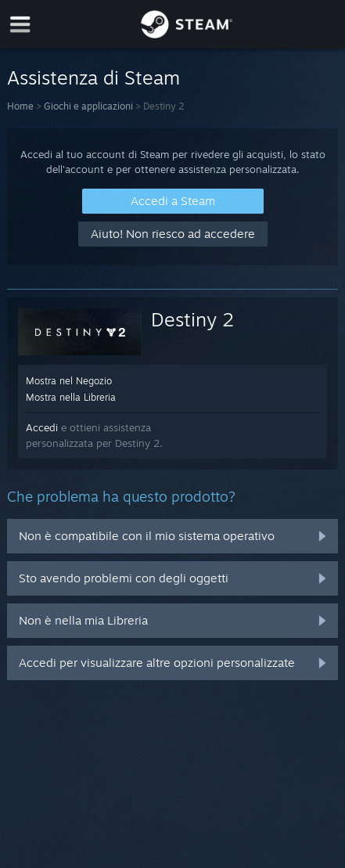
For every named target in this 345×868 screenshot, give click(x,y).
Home (20, 106)
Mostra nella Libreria (71, 397)
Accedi (42, 427)
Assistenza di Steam (93, 77)
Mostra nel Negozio (69, 381)
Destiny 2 (192, 319)
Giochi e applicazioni (88, 106)
